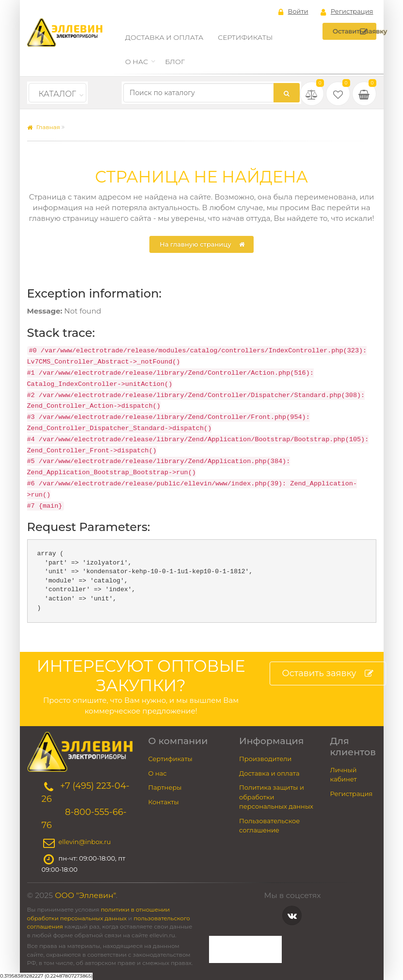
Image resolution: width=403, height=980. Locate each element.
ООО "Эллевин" (85, 895)
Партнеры (165, 787)
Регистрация (347, 12)
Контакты (164, 802)
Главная (44, 127)
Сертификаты (245, 37)
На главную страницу (202, 245)
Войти (293, 12)
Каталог (57, 94)
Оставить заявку (355, 32)
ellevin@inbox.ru (85, 842)
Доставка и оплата (164, 37)
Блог (175, 62)
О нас (137, 62)
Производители (265, 759)
